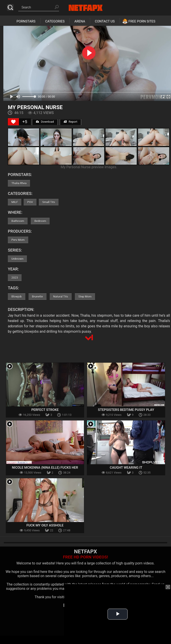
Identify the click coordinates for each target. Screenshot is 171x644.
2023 (15, 278)
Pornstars (26, 21)
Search (10, 7)
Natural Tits (61, 297)
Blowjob (16, 297)
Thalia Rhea (19, 183)
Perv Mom (18, 240)
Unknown (17, 259)
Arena (80, 21)
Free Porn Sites (142, 21)
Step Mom (85, 297)
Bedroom (40, 221)
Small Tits (49, 202)
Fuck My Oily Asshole (45, 525)
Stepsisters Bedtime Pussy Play (126, 410)
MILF (15, 202)
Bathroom (18, 221)
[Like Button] (13, 122)
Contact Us (105, 21)
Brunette (38, 297)
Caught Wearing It (126, 468)
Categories (55, 21)
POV (30, 202)
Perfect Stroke (45, 410)
